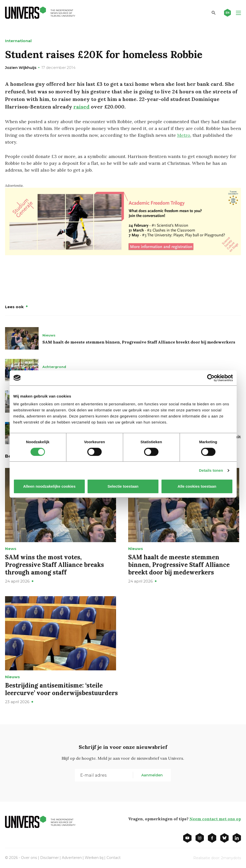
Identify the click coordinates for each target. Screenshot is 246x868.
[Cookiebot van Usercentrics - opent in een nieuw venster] (211, 378)
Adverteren (71, 858)
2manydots (231, 858)
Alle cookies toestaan (197, 486)
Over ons (29, 858)
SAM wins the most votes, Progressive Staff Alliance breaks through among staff (54, 565)
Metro (184, 135)
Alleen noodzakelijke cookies (49, 486)
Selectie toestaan (123, 486)
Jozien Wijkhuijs (21, 68)
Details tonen (211, 470)
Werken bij (94, 858)
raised (81, 107)
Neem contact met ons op (215, 819)
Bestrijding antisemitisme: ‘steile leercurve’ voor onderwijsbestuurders (61, 689)
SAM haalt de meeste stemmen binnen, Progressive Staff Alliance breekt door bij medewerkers (139, 342)
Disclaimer (49, 858)
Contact (113, 858)
